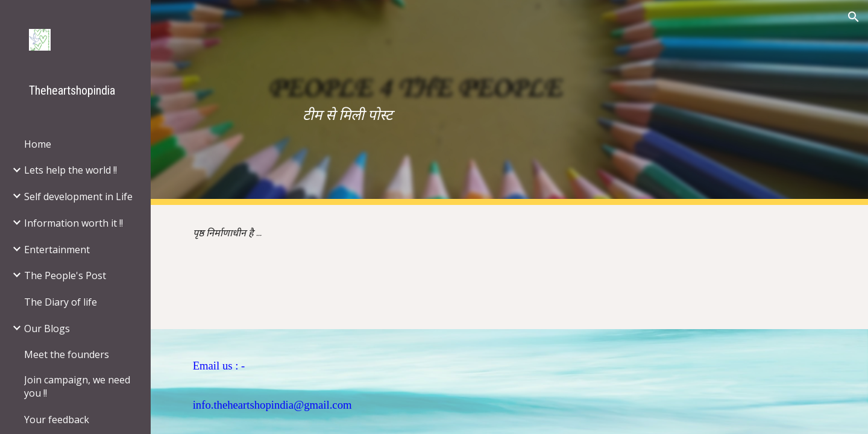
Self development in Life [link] (78, 197)
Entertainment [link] (57, 250)
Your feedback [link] (57, 420)
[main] (509, 103)
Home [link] (38, 144)
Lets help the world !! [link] (71, 170)
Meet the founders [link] (67, 354)
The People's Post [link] (65, 275)
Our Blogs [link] (47, 329)
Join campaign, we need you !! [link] (77, 386)
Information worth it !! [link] (74, 223)
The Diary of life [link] (61, 302)
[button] (854, 17)
